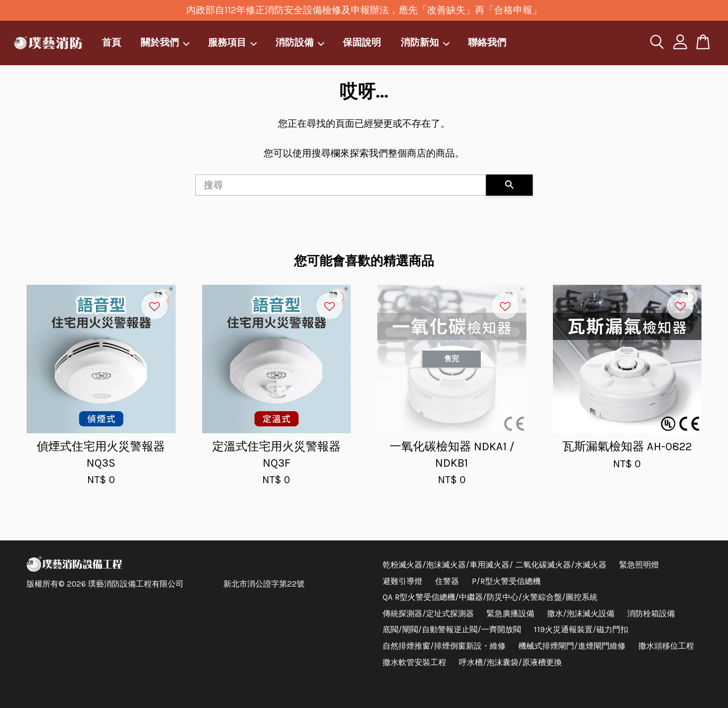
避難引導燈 (402, 581)
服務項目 (233, 42)
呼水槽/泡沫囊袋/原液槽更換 (510, 662)
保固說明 (362, 42)
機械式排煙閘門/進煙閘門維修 (572, 646)
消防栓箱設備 (651, 614)
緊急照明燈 (639, 565)
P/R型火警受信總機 (506, 581)
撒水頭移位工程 (666, 646)
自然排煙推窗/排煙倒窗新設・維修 (444, 646)
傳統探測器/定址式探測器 (428, 614)
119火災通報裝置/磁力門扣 (581, 630)
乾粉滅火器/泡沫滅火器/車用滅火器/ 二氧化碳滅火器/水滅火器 (495, 565)
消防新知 (426, 42)
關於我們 (166, 42)
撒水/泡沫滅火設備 (581, 614)
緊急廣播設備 (510, 614)
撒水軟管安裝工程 (414, 662)
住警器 (447, 581)
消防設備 (300, 42)
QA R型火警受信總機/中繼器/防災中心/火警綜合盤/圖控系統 (490, 597)
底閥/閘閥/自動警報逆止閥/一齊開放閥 (452, 630)
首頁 (111, 42)
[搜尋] (341, 185)
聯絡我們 (487, 42)
